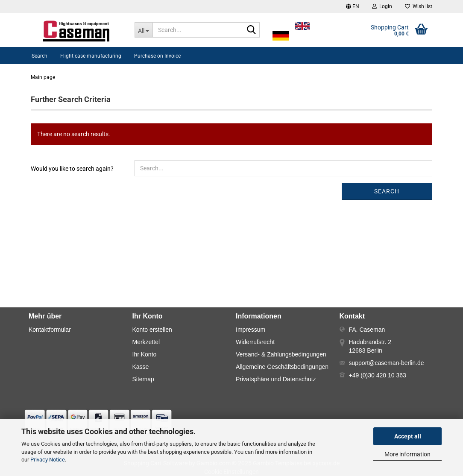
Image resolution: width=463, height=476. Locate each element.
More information (407, 454)
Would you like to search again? (72, 169)
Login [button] (382, 6)
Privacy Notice (48, 460)
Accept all (408, 436)
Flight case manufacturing (91, 56)
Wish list (419, 6)
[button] (353, 6)
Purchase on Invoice (157, 56)
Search (40, 56)
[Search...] (144, 30)
